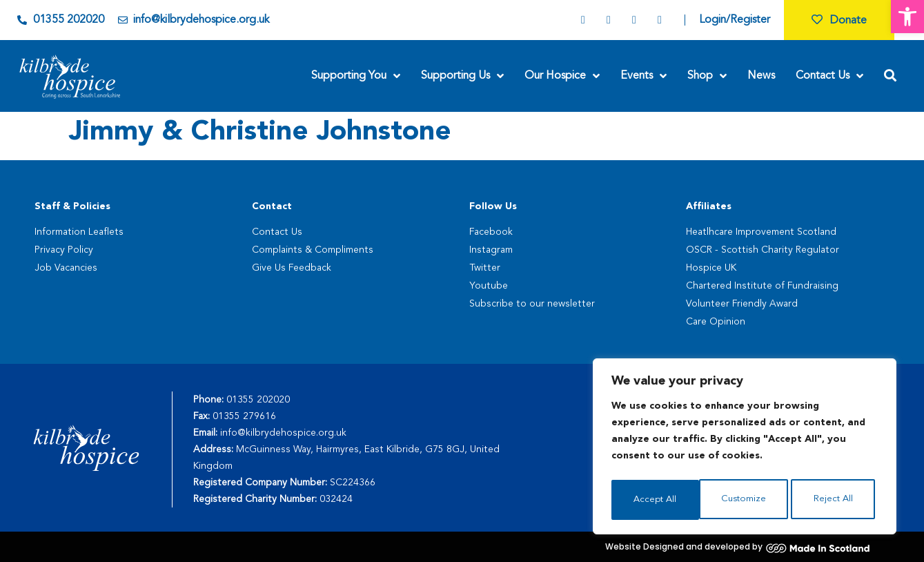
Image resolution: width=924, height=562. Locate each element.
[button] (907, 17)
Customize (655, 500)
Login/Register (735, 20)
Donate (839, 21)
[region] (745, 449)
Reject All (745, 500)
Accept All (835, 500)
